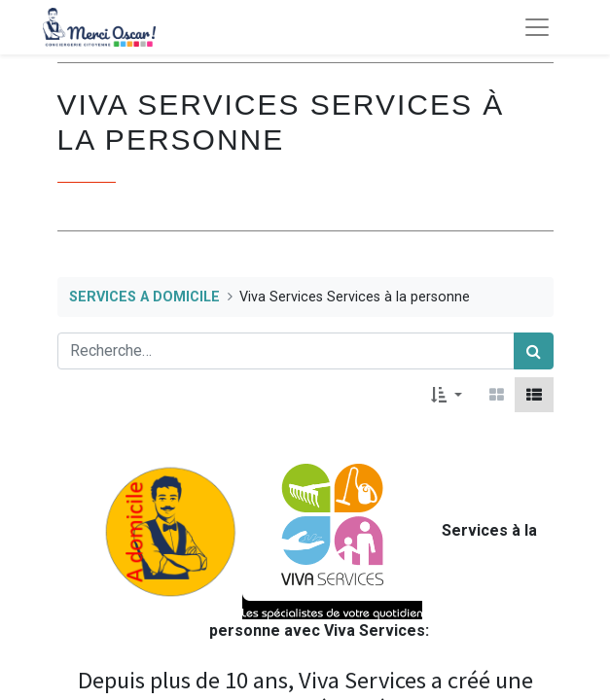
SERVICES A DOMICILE (144, 297)
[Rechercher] (534, 351)
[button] (446, 395)
